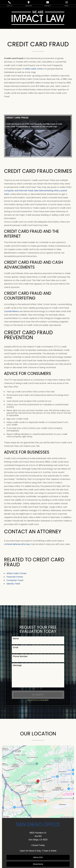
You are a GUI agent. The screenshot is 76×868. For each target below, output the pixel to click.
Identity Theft (13, 584)
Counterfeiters (11, 311)
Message (17, 665)
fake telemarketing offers (47, 191)
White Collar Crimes (17, 573)
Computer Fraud (15, 580)
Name (16, 639)
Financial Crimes (15, 577)
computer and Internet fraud (19, 191)
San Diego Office (38, 824)
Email (15, 647)
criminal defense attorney (17, 544)
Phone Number (20, 656)
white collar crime (34, 69)
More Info (38, 857)
